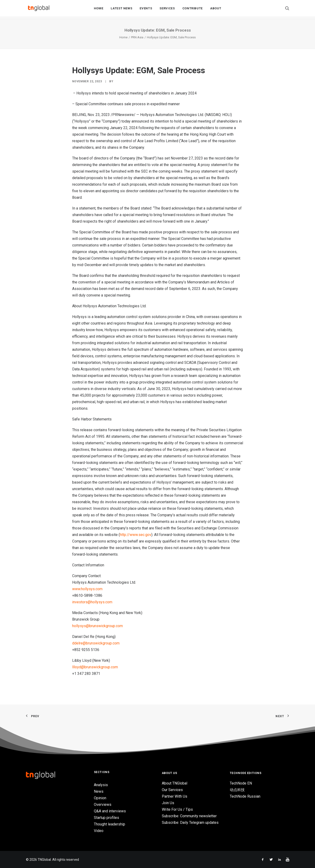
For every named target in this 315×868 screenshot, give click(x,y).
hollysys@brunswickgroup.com (97, 626)
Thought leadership (110, 824)
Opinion (100, 798)
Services (167, 10)
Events (146, 10)
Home (99, 10)
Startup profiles (106, 818)
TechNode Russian (245, 796)
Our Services (172, 790)
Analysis (101, 785)
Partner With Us (175, 796)
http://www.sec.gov (136, 535)
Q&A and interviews (110, 811)
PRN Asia (137, 37)
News (99, 791)
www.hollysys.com (87, 589)
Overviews (103, 805)
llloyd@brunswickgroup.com (95, 667)
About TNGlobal (175, 783)
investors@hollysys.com (92, 602)
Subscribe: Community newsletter (189, 816)
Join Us (168, 803)
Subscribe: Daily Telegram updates (190, 823)
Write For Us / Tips (177, 809)
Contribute (193, 10)
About (216, 10)
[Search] (287, 10)
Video (99, 831)
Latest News (121, 10)
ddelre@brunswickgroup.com (96, 643)
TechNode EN (241, 783)
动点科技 (237, 790)
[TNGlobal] (39, 10)
